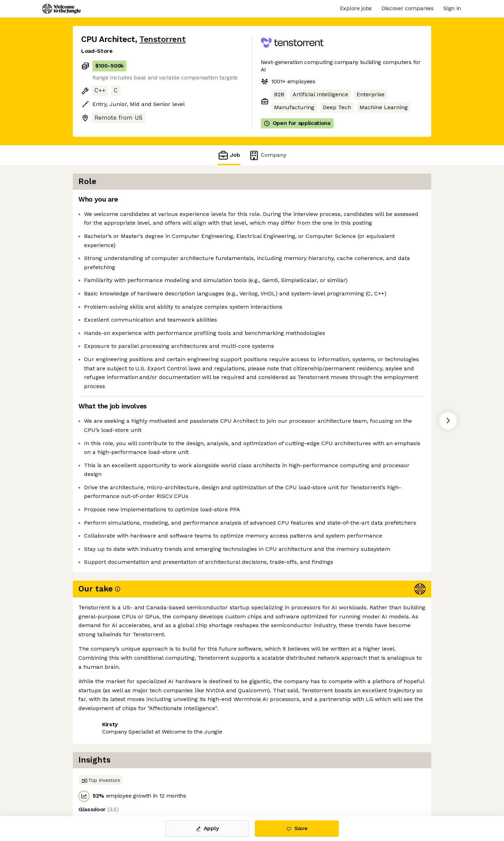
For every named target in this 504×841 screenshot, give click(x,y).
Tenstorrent (162, 39)
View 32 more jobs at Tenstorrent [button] (175, 787)
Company (267, 155)
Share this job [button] (100, 787)
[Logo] (62, 9)
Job (229, 155)
